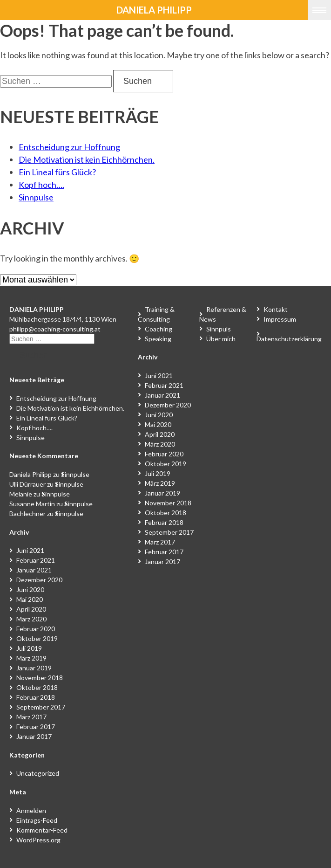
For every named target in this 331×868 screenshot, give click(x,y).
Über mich (221, 339)
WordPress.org (38, 840)
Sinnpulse (36, 197)
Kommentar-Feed (42, 830)
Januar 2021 (34, 570)
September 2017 (41, 707)
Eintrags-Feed (37, 820)
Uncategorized (38, 773)
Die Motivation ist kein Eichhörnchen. (87, 159)
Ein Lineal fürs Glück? (57, 172)
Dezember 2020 (39, 580)
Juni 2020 (30, 589)
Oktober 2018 (37, 687)
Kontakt (276, 309)
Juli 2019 (29, 648)
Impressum (280, 319)
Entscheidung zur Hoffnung (69, 147)
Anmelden (31, 810)
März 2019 (31, 658)
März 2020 (31, 619)
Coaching (159, 329)
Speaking (158, 339)
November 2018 (40, 678)
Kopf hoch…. (41, 185)
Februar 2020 (36, 629)
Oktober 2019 (37, 638)
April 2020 (31, 609)
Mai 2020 (30, 599)
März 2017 (31, 717)
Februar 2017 (36, 727)
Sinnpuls (219, 329)
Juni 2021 (30, 550)
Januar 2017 (34, 736)
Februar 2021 (36, 560)
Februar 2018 (36, 697)
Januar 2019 (34, 668)
